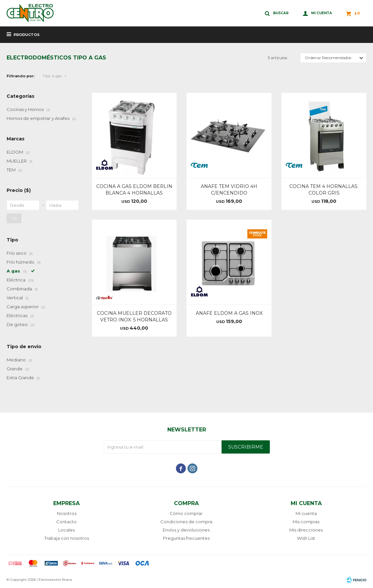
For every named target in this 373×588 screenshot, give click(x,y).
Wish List (306, 538)
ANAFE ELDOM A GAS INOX (229, 313)
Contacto (66, 522)
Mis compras (306, 522)
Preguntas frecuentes (186, 538)
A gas (52, 76)
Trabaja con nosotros (67, 538)
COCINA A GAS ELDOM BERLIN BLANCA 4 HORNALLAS (134, 190)
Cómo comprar (186, 513)
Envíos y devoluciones (186, 530)
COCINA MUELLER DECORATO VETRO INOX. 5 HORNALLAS (134, 316)
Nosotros (67, 513)
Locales (66, 530)
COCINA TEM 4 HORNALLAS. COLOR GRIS (324, 190)
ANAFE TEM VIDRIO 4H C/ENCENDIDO (229, 190)
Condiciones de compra (186, 522)
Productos (27, 35)
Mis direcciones (306, 530)
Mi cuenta (306, 513)
